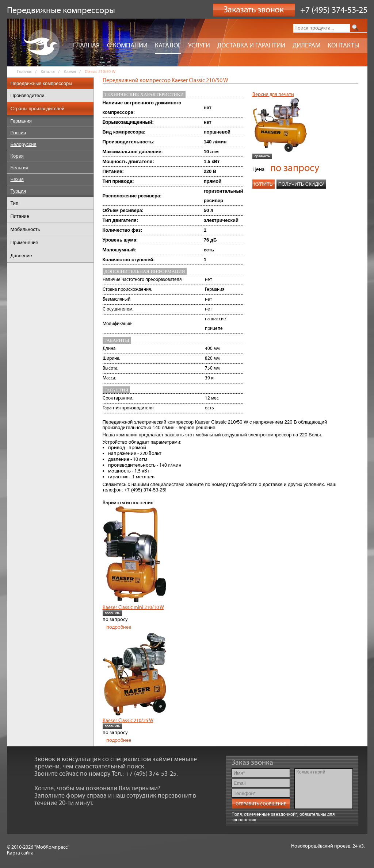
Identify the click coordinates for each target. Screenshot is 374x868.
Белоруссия (24, 144)
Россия (18, 133)
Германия (21, 121)
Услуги (199, 46)
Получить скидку (301, 184)
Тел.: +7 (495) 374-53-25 (144, 774)
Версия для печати (273, 94)
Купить (264, 184)
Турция (18, 191)
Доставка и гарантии (251, 46)
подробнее (119, 627)
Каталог (168, 46)
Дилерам (306, 46)
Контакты (343, 46)
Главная (86, 46)
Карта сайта (20, 853)
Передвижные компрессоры (41, 83)
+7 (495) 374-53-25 (334, 10)
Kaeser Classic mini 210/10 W (133, 607)
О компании (127, 46)
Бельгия (20, 168)
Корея (17, 156)
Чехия (17, 179)
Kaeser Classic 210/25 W (128, 721)
